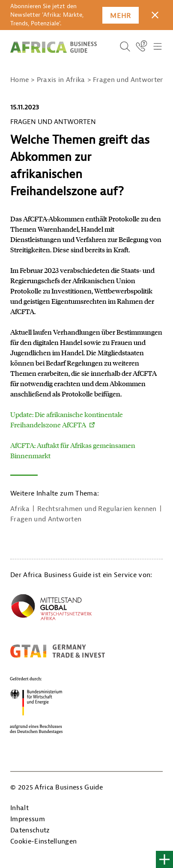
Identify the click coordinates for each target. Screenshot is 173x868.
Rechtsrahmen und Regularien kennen (97, 509)
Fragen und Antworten (46, 519)
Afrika (20, 509)
